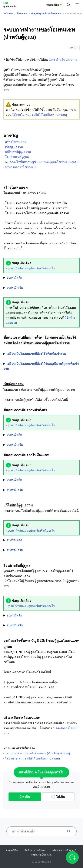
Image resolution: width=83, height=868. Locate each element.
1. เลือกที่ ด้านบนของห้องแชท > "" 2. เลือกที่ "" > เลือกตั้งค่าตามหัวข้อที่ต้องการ (41, 540)
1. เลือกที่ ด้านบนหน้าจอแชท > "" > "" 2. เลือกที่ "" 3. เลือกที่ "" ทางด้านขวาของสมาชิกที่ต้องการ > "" (41, 615)
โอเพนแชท (22, 14)
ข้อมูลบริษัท (12, 850)
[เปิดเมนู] (77, 5)
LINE (6, 3)
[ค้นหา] (69, 5)
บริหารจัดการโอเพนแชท (21, 167)
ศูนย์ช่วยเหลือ (10, 7)
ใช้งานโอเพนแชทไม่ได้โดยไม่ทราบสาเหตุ (39, 115)
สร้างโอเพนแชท (16, 142)
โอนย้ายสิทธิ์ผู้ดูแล (17, 157)
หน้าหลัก (8, 14)
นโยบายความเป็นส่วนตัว (65, 850)
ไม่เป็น (58, 797)
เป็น (25, 797)
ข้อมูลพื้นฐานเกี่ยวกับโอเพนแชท (46, 14)
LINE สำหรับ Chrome (63, 60)
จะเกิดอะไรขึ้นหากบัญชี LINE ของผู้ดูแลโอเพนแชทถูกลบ (42, 162)
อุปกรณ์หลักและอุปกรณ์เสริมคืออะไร (31, 268)
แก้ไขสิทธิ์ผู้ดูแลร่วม (18, 152)
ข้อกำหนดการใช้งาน (35, 850)
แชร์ (74, 48)
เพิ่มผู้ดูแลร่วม (14, 147)
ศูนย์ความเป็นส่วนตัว (41, 855)
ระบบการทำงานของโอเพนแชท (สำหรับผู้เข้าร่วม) (37, 753)
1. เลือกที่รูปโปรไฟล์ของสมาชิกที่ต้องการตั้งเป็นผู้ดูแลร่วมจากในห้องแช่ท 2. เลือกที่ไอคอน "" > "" (41, 480)
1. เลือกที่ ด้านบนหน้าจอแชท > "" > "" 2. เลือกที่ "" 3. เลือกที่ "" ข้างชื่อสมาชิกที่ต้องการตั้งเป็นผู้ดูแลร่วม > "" (41, 435)
